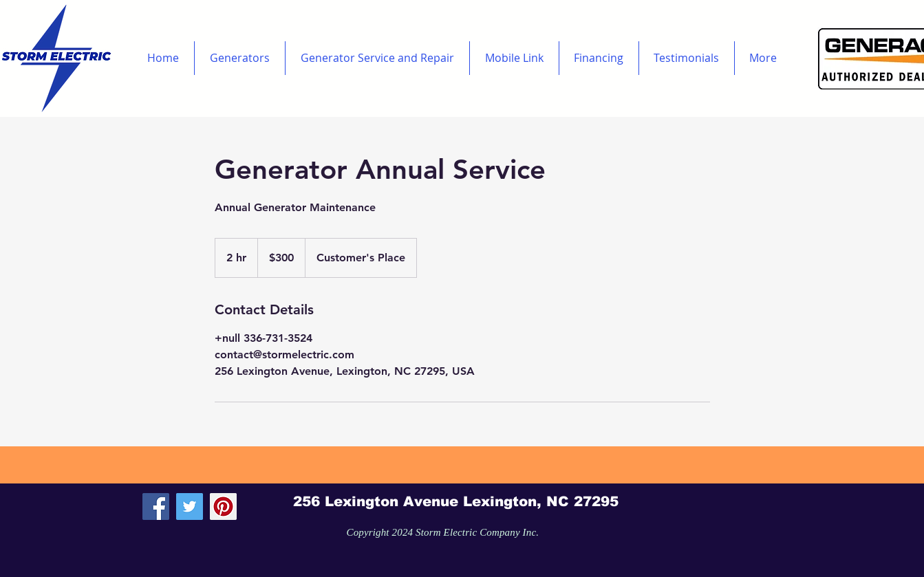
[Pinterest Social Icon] (223, 507)
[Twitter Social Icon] (190, 507)
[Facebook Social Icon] (156, 507)
